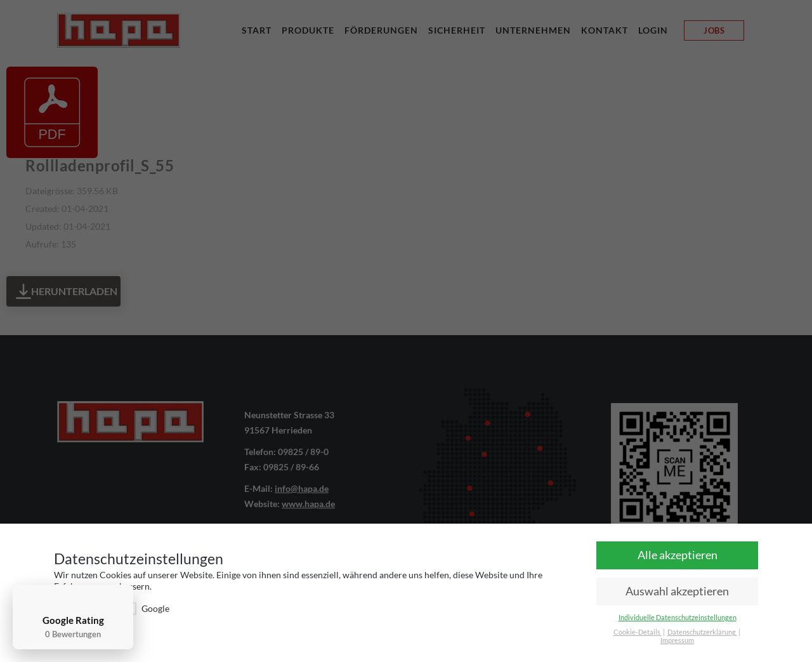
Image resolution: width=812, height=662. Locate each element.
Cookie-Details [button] (638, 632)
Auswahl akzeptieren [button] (677, 591)
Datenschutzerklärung (702, 632)
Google (147, 608)
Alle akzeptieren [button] (678, 555)
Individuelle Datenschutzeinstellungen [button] (678, 618)
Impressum (677, 640)
